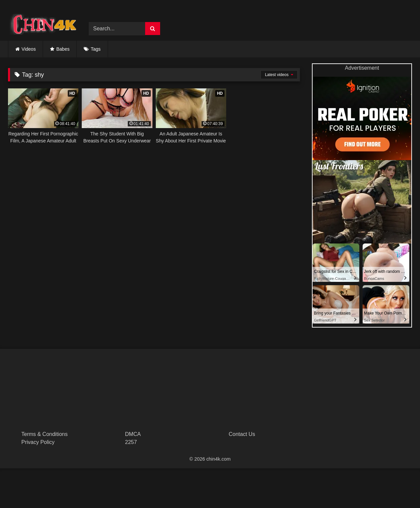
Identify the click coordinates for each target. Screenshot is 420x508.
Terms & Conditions (45, 434)
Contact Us (242, 434)
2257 (131, 442)
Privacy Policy (38, 442)
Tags (96, 49)
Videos (29, 49)
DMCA (133, 434)
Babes (63, 49)
